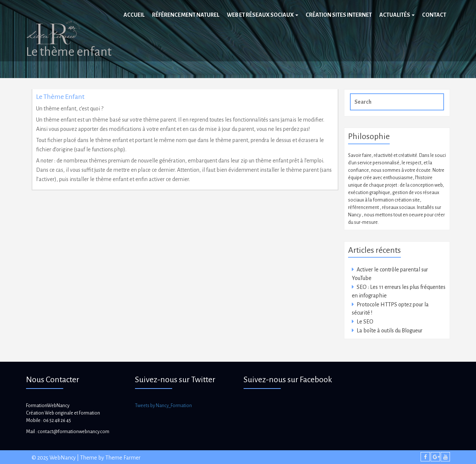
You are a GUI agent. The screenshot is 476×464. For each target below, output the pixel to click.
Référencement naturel (186, 15)
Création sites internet (339, 15)
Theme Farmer (123, 458)
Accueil (134, 15)
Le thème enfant (60, 97)
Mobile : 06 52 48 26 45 (49, 420)
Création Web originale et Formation (63, 413)
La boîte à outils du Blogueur (390, 331)
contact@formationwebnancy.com (73, 432)
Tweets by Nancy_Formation (163, 406)
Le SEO (365, 322)
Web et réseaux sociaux (263, 15)
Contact (434, 15)
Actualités (397, 15)
